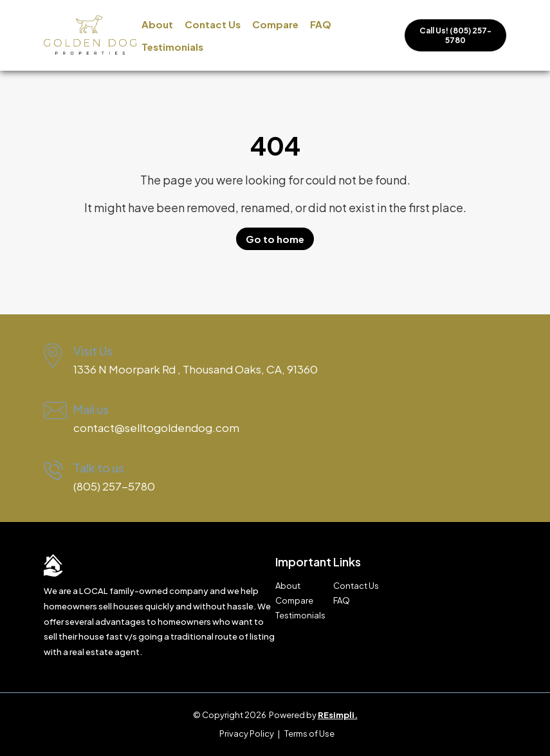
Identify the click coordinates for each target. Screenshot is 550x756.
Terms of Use (309, 733)
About (157, 24)
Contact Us (213, 24)
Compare (275, 24)
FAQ (321, 24)
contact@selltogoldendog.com (156, 428)
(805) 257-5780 (114, 486)
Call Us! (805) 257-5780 (455, 35)
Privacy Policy (247, 733)
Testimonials (172, 47)
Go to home (275, 239)
